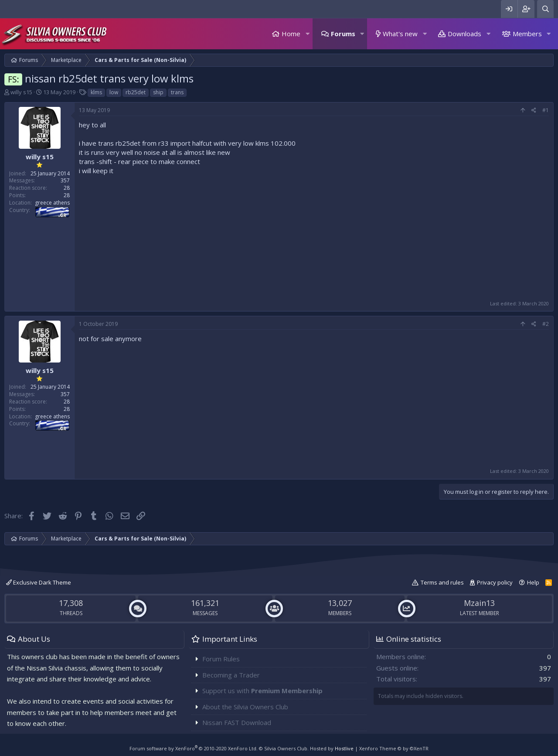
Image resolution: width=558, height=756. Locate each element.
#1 (546, 110)
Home (291, 34)
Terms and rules (442, 582)
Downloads (464, 34)
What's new (400, 34)
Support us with (262, 691)
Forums (343, 34)
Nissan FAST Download (237, 722)
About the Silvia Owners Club (245, 707)
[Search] (545, 9)
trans (177, 92)
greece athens (52, 203)
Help (533, 582)
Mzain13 (479, 603)
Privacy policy (495, 582)
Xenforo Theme (394, 748)
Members (527, 34)
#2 (546, 324)
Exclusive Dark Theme (39, 582)
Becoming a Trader (231, 675)
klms (96, 92)
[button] (307, 34)
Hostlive (344, 748)
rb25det (136, 92)
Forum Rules (221, 659)
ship (158, 92)
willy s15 (21, 92)
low (114, 92)
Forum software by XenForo (194, 748)
